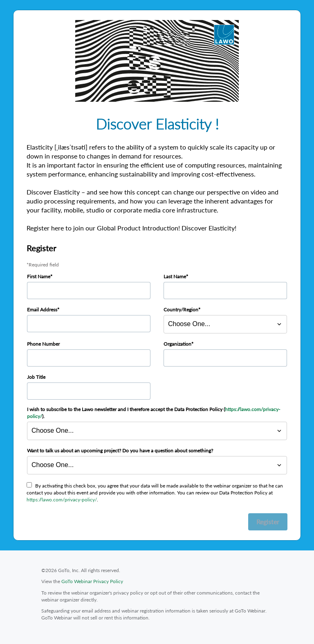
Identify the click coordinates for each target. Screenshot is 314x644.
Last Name (175, 276)
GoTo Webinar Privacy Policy (92, 581)
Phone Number (43, 344)
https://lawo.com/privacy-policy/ (62, 500)
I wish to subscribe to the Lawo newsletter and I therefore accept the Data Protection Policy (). (154, 413)
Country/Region (181, 310)
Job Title (36, 377)
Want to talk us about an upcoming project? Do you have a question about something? (120, 451)
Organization (177, 344)
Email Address (42, 310)
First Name (39, 276)
